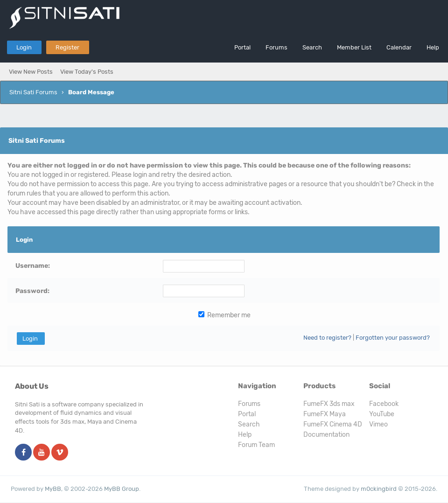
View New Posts (31, 72)
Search (312, 47)
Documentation (326, 435)
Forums (276, 47)
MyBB (53, 489)
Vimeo (378, 424)
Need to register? (327, 338)
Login (24, 47)
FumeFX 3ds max (329, 404)
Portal (242, 47)
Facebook (384, 404)
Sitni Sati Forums (33, 92)
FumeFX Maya (325, 414)
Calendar (399, 47)
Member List (354, 47)
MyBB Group (122, 489)
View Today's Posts (87, 72)
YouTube (382, 414)
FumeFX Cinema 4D (333, 424)
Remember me (224, 315)
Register (67, 47)
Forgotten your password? (393, 338)
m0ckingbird (379, 489)
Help (433, 47)
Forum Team (256, 445)
